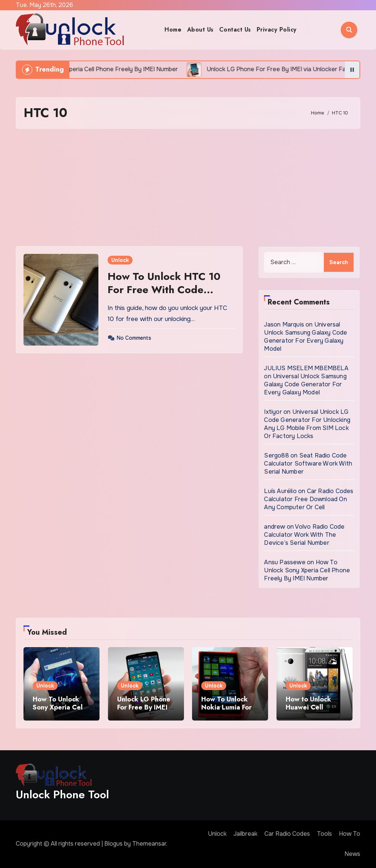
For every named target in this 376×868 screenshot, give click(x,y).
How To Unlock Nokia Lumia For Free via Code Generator (226, 711)
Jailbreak (245, 834)
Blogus (113, 844)
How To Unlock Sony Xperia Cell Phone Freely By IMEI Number (307, 570)
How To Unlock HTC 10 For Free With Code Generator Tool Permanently (164, 296)
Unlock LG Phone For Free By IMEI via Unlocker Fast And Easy (144, 711)
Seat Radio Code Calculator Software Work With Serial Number (308, 464)
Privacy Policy (277, 30)
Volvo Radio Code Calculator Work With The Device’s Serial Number (304, 535)
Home (173, 30)
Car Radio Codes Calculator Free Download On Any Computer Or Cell (309, 499)
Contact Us (235, 30)
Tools (324, 834)
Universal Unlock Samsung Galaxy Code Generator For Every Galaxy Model (305, 337)
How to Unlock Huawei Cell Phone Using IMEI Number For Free (313, 711)
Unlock (120, 260)
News (352, 854)
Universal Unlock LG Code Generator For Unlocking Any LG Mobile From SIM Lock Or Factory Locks (307, 424)
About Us (200, 30)
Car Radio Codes (287, 834)
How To (350, 834)
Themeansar (149, 844)
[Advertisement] (189, 187)
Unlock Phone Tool (62, 794)
